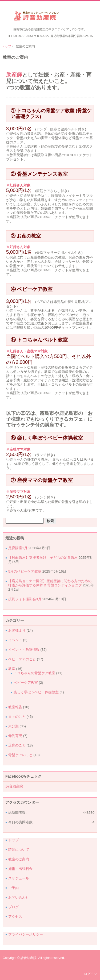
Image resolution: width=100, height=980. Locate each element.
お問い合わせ (19, 897)
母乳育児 (15, 736)
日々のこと (17, 717)
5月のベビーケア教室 (25, 571)
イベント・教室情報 (24, 650)
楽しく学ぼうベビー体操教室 (36, 692)
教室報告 (15, 707)
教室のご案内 (15, 57)
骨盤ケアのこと (20, 755)
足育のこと (17, 745)
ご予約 (13, 888)
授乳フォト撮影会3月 (25, 599)
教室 (12, 669)
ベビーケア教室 (26, 683)
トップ (13, 840)
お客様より (17, 630)
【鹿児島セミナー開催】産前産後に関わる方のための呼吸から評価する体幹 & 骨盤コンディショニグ (50, 583)
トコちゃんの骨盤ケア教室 (34, 673)
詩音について (19, 850)
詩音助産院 (50, 16)
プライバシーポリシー (26, 934)
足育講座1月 (18, 548)
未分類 (13, 726)
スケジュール (19, 878)
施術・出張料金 (20, 869)
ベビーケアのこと (22, 659)
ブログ (13, 907)
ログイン (90, 974)
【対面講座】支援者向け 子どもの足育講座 (43, 558)
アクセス (15, 917)
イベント (15, 640)
